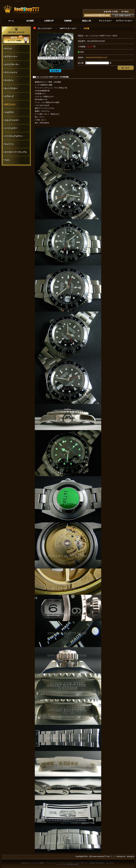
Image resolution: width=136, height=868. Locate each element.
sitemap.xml (121, 856)
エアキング (9, 96)
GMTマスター (10, 104)
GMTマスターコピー (68, 28)
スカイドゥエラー (12, 120)
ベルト (7, 160)
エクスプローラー (12, 64)
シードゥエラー (11, 128)
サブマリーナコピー (66, 863)
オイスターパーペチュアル (16, 152)
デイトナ (8, 49)
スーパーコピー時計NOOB (66, 865)
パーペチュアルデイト (14, 136)
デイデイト (9, 80)
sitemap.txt (131, 856)
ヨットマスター (11, 88)
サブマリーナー (11, 57)
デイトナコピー (52, 863)
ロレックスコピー (45, 28)
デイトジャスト (11, 72)
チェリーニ (9, 144)
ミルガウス (9, 112)
